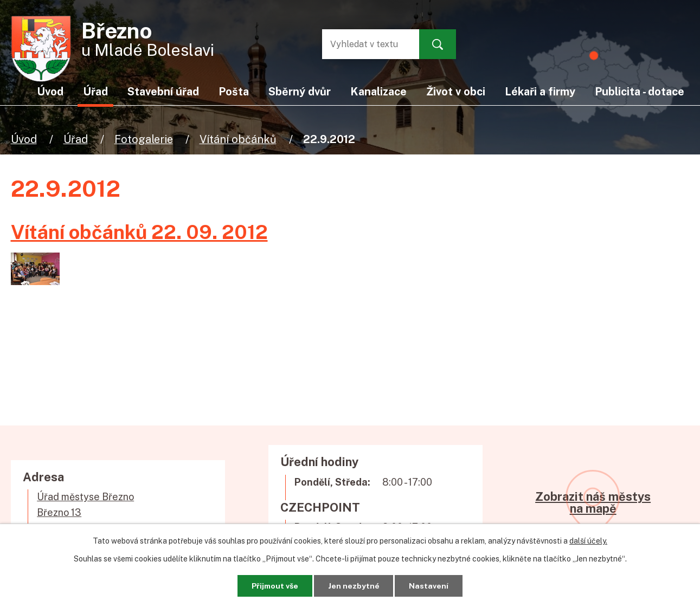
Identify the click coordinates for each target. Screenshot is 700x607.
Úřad (76, 139)
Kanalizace (378, 91)
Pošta (234, 91)
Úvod (24, 139)
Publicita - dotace (640, 91)
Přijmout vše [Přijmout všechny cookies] (274, 585)
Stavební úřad (163, 91)
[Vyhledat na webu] (365, 44)
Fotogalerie (144, 139)
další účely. (588, 541)
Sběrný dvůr (300, 91)
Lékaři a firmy (540, 91)
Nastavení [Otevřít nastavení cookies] (430, 585)
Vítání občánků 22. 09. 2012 (139, 232)
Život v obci (456, 91)
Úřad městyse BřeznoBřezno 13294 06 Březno (85, 512)
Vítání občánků (238, 139)
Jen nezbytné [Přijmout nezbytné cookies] (354, 585)
